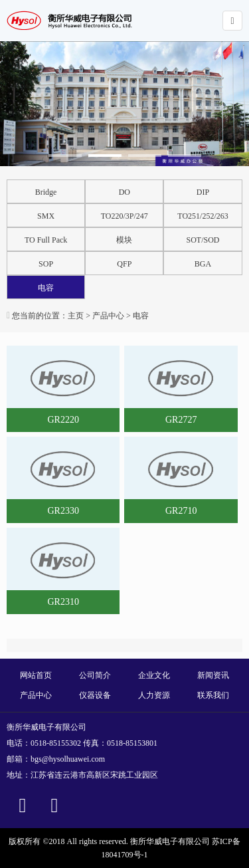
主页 (76, 316)
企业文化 (154, 675)
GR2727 (181, 420)
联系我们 (213, 695)
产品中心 (108, 316)
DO (124, 192)
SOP (46, 264)
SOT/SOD (203, 240)
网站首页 (36, 675)
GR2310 (63, 602)
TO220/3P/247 (124, 216)
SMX (46, 216)
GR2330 (63, 511)
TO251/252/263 (203, 216)
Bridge (46, 192)
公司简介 (95, 675)
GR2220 (63, 420)
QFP (124, 264)
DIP (203, 192)
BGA (203, 264)
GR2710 (181, 511)
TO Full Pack (46, 240)
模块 (124, 240)
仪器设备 (95, 695)
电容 (46, 288)
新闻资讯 (213, 675)
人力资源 (154, 695)
